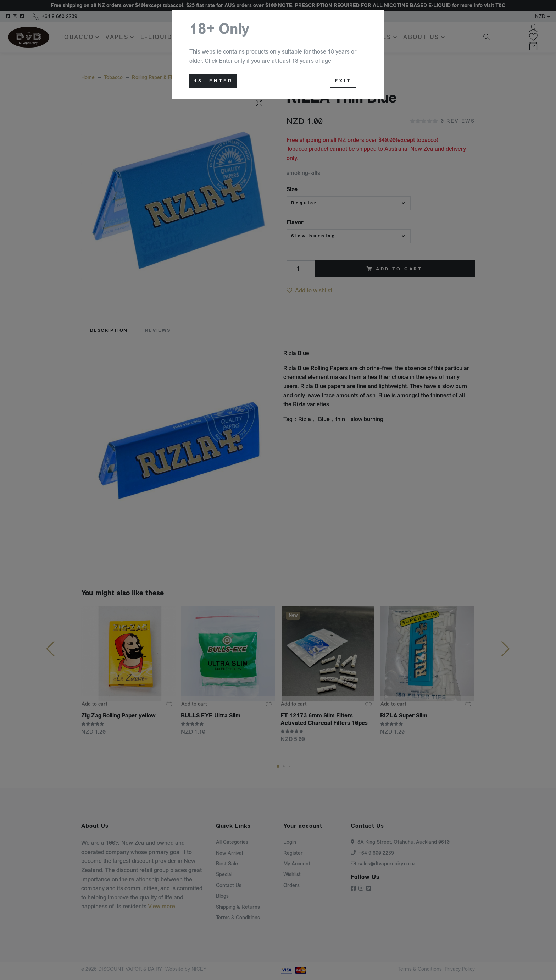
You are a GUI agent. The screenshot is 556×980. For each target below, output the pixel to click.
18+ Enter (213, 81)
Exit (343, 81)
